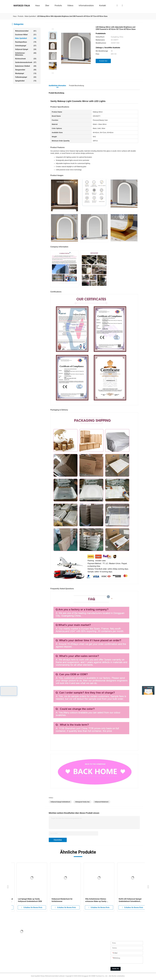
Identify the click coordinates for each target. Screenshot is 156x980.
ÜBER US (65, 939)
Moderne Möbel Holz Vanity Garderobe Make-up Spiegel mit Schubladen (60, 900)
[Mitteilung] (127, 960)
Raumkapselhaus (26, 42)
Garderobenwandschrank (26, 62)
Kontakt (103, 5)
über (47, 5)
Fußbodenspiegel (26, 77)
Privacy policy (66, 969)
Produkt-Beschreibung (76, 86)
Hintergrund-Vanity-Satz (82, 802)
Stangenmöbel (26, 70)
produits (58, 5)
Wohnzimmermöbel (26, 31)
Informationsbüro (86, 5)
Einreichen (58, 840)
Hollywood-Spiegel (26, 49)
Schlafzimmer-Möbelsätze (26, 54)
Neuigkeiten (66, 959)
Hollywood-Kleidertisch (102, 802)
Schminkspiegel (26, 46)
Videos (70, 5)
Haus (37, 5)
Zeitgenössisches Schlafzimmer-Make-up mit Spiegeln (27, 900)
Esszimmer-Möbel (26, 35)
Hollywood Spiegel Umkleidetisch (60, 802)
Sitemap (64, 964)
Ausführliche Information (57, 86)
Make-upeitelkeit (26, 38)
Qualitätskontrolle (68, 954)
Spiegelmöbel (26, 81)
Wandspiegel (26, 73)
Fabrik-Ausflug (67, 949)
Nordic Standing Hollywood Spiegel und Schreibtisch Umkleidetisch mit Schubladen (129, 900)
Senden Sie (116, 969)
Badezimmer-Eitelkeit (26, 66)
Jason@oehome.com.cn (21, 944)
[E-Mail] (127, 953)
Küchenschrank (26, 59)
